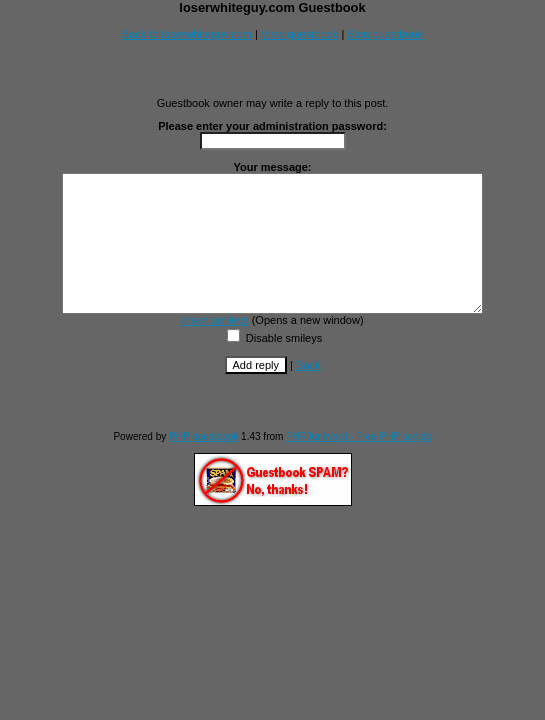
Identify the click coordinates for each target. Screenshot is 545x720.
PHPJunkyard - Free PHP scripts (358, 463)
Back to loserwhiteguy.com (187, 34)
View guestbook (299, 34)
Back (308, 392)
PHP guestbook (203, 463)
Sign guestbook (385, 34)
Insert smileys (214, 347)
